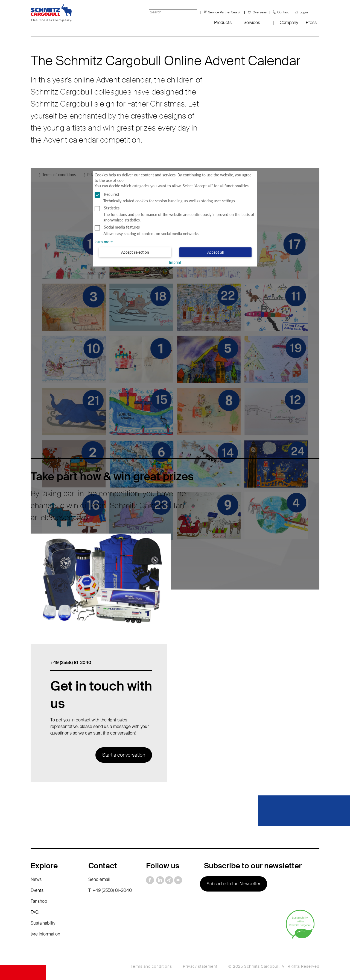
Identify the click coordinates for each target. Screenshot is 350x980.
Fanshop (39, 901)
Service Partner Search (225, 12)
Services (252, 23)
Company (289, 23)
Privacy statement (200, 966)
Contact (283, 12)
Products (223, 23)
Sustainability (43, 923)
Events (37, 890)
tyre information (45, 934)
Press (311, 23)
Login (304, 12)
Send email (99, 879)
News (36, 879)
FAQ (35, 912)
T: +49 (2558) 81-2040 (110, 890)
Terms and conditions (151, 966)
